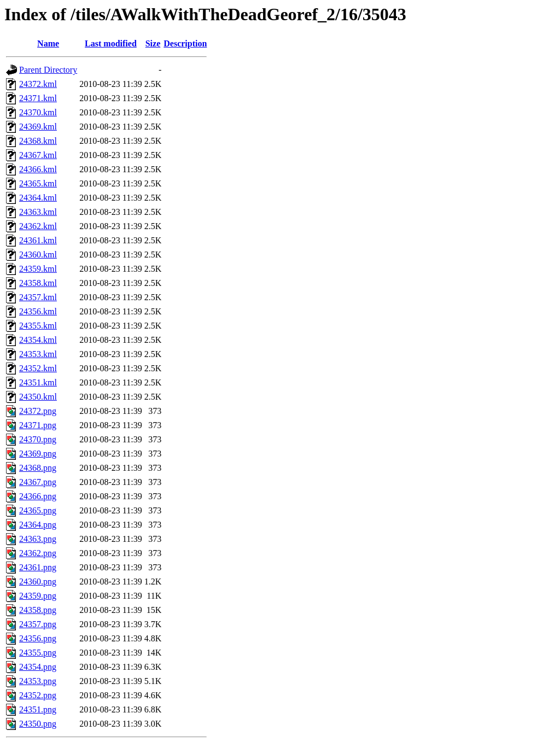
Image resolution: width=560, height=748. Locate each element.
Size (153, 43)
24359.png (38, 596)
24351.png (38, 709)
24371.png (38, 425)
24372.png (38, 411)
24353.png (38, 681)
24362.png (38, 553)
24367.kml (38, 155)
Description (185, 43)
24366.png (38, 496)
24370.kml (38, 112)
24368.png (38, 468)
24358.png (38, 610)
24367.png (38, 482)
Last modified (111, 43)
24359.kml (38, 269)
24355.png (38, 653)
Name (48, 43)
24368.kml (38, 141)
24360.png (38, 582)
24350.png (38, 724)
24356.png (38, 638)
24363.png (38, 539)
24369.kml (38, 127)
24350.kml (38, 397)
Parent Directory (48, 70)
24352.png (38, 695)
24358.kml (38, 283)
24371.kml (38, 98)
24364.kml (38, 198)
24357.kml (38, 297)
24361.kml (38, 240)
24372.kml (38, 84)
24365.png (38, 510)
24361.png (38, 567)
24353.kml (38, 354)
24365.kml (38, 183)
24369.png (38, 454)
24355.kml (38, 326)
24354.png (38, 667)
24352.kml (38, 368)
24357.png (38, 624)
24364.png (38, 525)
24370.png (38, 439)
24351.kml (38, 382)
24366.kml (38, 169)
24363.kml (38, 212)
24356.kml (38, 311)
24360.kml (38, 255)
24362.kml (38, 226)
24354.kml (38, 340)
